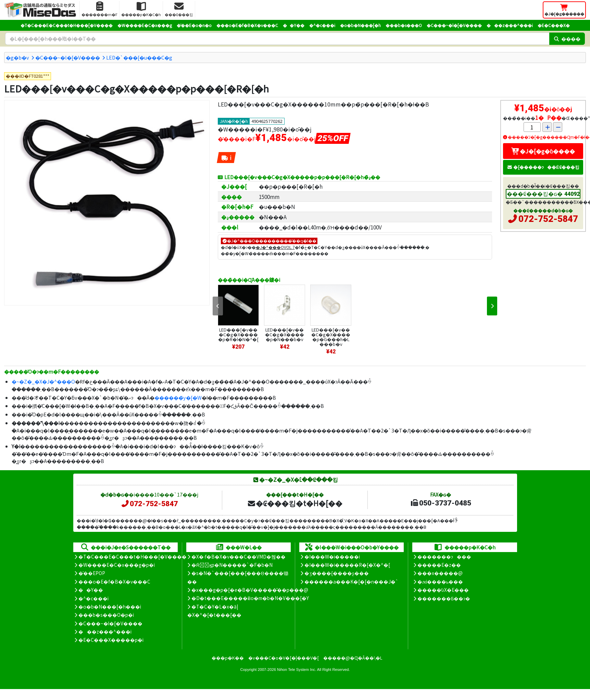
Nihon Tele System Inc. (297, 670)
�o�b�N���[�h (360, 25)
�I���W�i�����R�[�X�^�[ (347, 565)
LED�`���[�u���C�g (139, 57)
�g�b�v (17, 57)
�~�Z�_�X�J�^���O (43, 381)
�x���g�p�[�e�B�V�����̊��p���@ (250, 590)
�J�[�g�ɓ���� (543, 151)
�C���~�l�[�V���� (454, 25)
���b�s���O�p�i (106, 615)
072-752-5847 (548, 219)
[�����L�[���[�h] (277, 39)
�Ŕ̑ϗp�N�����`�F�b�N (232, 565)
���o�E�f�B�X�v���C (247, 25)
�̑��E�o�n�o (194, 25)
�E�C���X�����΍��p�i (111, 640)
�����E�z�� (439, 565)
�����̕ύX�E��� (443, 590)
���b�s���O (404, 25)
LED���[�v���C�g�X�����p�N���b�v (285, 334)
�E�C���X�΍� (554, 25)
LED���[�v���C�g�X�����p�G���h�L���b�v (331, 337)
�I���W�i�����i (332, 557)
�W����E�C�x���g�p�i (117, 565)
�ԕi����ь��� (440, 582)
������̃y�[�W (178, 397)
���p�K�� (228, 658)
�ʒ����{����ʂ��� (337, 573)
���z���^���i (510, 25)
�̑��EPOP (92, 573)
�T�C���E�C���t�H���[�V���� (67, 25)
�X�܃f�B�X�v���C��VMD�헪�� (238, 557)
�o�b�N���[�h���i (110, 607)
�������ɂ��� (444, 557)
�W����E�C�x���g (145, 25)
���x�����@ (440, 573)
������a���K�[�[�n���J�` (351, 582)
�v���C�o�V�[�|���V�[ (284, 658)
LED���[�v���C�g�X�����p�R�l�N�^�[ (238, 334)
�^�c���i (322, 25)
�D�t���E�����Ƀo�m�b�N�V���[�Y (250, 598)
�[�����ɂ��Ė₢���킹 (543, 167)
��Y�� (294, 25)
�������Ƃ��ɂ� (444, 598)
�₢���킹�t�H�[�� (295, 503)
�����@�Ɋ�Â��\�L (353, 658)
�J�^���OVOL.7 (275, 247)
